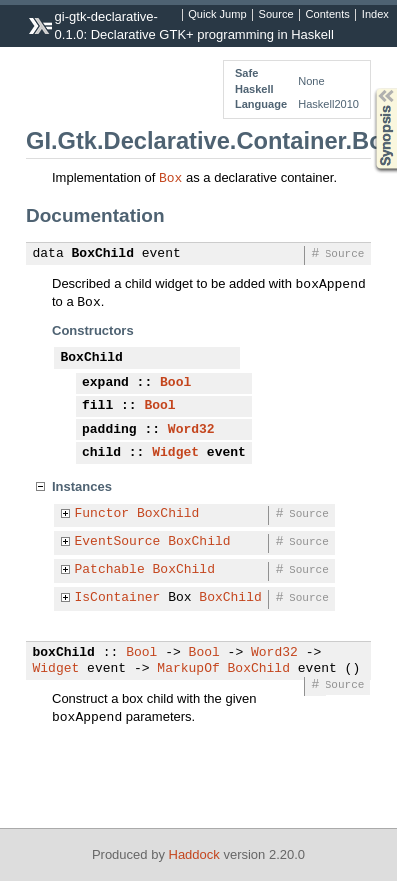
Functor (102, 514)
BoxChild (103, 254)
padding (109, 430)
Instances (82, 486)
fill (97, 406)
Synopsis (370, 88)
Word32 (191, 430)
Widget (175, 453)
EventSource (118, 542)
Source (276, 15)
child (101, 453)
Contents (328, 15)
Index (375, 15)
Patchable (110, 570)
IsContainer (118, 598)
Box (170, 177)
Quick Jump (217, 15)
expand (105, 383)
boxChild (64, 653)
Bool (175, 383)
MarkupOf (188, 669)
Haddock (194, 854)
